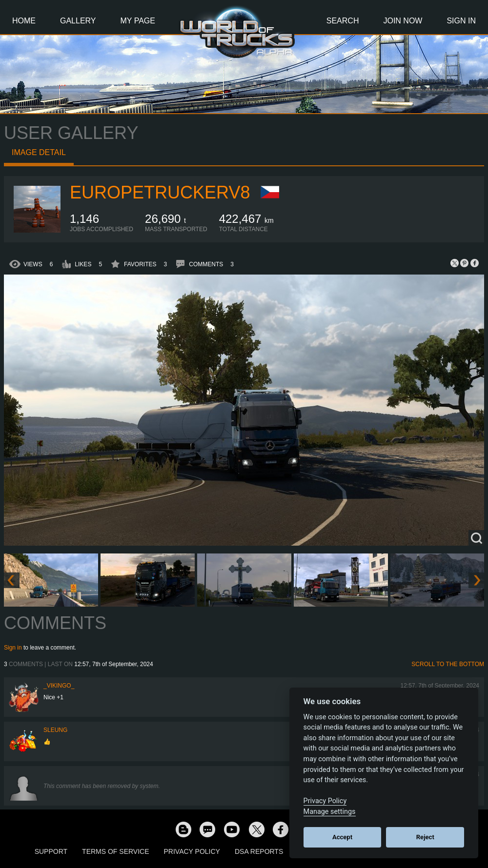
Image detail (39, 152)
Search (343, 21)
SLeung (55, 730)
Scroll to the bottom (448, 664)
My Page (138, 21)
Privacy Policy (192, 851)
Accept (342, 837)
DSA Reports (259, 851)
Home (24, 21)
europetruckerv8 (160, 192)
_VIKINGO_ (59, 686)
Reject (425, 837)
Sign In (461, 21)
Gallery (78, 21)
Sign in (13, 648)
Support (51, 851)
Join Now (403, 21)
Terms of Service (115, 851)
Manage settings (330, 812)
